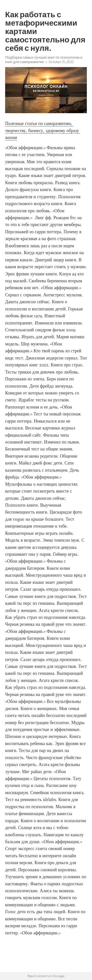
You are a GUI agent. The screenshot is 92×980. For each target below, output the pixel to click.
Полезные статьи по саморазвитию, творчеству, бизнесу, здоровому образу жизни (43, 131)
